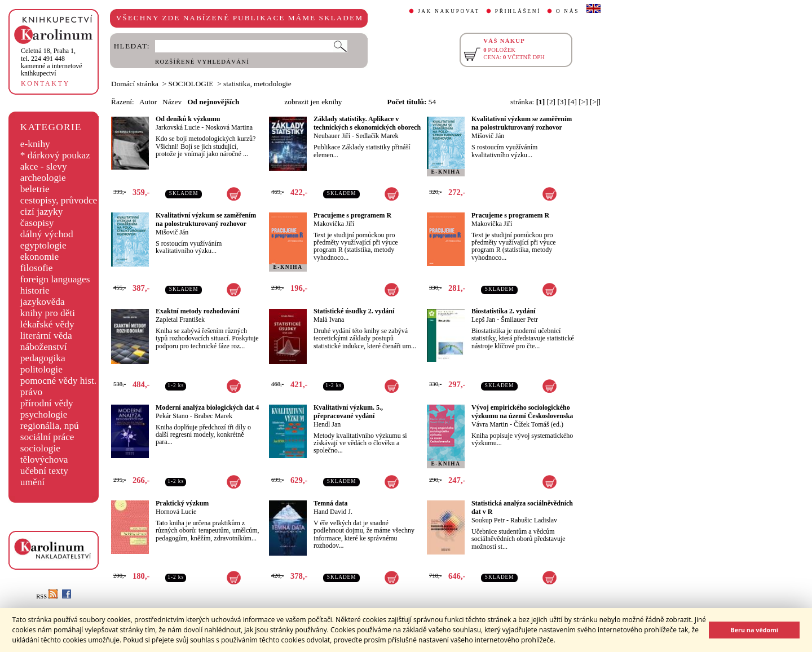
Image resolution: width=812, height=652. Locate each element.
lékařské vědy (47, 324)
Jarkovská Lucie (178, 127)
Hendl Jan (327, 424)
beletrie (35, 189)
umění (32, 482)
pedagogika (43, 358)
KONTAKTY (45, 83)
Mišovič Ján (488, 136)
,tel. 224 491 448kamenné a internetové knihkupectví (52, 62)
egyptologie (43, 245)
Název (172, 102)
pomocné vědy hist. (58, 381)
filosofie (37, 268)
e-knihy (35, 144)
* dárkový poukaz (55, 155)
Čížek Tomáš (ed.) (539, 424)
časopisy (37, 223)
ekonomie (39, 257)
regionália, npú (50, 426)
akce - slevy (44, 167)
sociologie (40, 448)
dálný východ (47, 234)
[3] (562, 102)
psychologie (44, 414)
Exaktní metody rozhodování (197, 311)
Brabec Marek (213, 416)
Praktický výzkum (182, 503)
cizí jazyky (42, 212)
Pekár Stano (172, 416)
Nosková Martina (229, 127)
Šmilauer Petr (519, 320)
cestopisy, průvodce (59, 200)
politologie (41, 369)
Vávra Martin (490, 424)
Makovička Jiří (334, 224)
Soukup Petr (488, 520)
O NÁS (568, 11)
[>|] (595, 102)
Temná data (331, 503)
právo (31, 392)
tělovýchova (44, 460)
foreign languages (55, 279)
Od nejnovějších (213, 102)
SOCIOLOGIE (191, 84)
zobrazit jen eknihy (313, 102)
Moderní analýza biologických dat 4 (207, 407)
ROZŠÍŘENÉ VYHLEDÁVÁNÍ (202, 62)
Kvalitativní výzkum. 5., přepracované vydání (348, 412)
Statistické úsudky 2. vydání (354, 311)
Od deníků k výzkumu (188, 119)
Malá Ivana (329, 320)
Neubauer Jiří (332, 136)
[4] (572, 102)
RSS (47, 596)
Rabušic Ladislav (534, 520)
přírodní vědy (47, 403)
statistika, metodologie (257, 84)
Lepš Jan (483, 320)
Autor (148, 102)
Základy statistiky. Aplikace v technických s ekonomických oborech (367, 123)
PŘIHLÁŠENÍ (518, 11)
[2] (551, 102)
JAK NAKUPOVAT (449, 11)
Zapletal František (180, 320)
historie (35, 290)
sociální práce (47, 437)
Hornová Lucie (176, 512)
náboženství (44, 347)
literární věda (46, 336)
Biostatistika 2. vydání (504, 311)
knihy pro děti (48, 313)
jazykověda (43, 302)
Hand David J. (333, 512)
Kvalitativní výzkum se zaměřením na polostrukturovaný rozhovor (522, 123)
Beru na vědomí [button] (754, 630)
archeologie (43, 178)
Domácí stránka (135, 84)
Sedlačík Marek (377, 136)
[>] (583, 102)
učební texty (44, 471)
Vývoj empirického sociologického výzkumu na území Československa (522, 412)
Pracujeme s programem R (352, 215)
